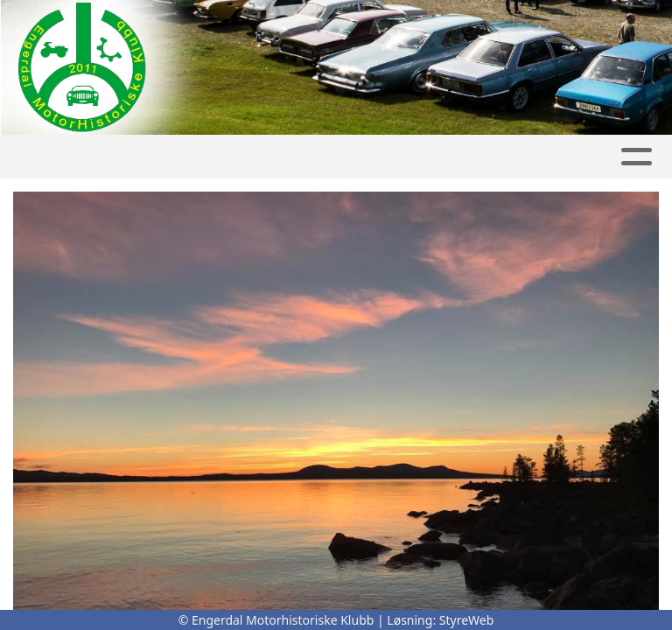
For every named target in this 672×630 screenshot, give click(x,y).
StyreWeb (467, 620)
